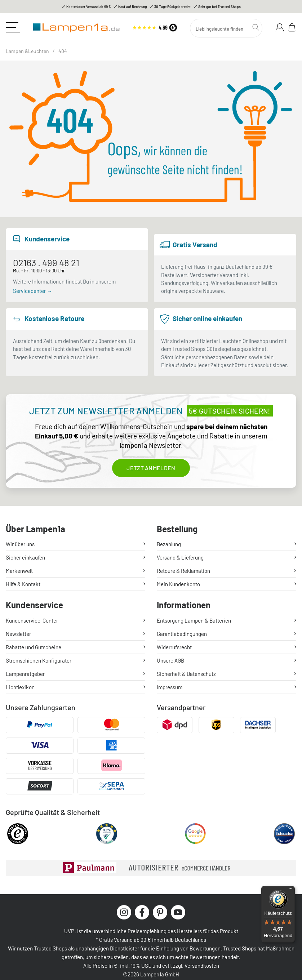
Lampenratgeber (25, 674)
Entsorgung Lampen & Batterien (194, 620)
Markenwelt (19, 571)
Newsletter (18, 634)
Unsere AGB (170, 660)
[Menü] (290, 890)
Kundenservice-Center (32, 620)
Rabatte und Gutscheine (34, 647)
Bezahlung (169, 544)
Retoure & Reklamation (183, 571)
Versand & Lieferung (180, 557)
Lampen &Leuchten (27, 51)
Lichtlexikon (20, 687)
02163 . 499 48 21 (46, 262)
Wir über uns (20, 544)
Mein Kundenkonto (178, 584)
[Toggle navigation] (13, 27)
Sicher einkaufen (25, 557)
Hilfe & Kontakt (23, 584)
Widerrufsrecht (174, 647)
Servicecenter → (33, 291)
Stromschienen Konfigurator (39, 660)
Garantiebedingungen (182, 634)
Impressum (170, 687)
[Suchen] (226, 28)
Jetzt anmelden (151, 468)
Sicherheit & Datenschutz (186, 674)
